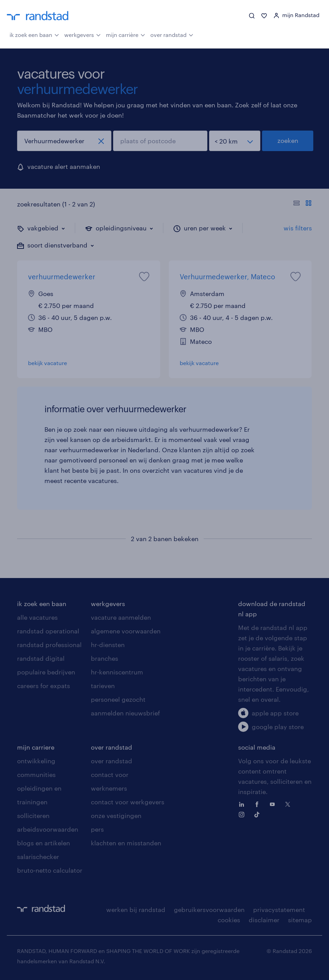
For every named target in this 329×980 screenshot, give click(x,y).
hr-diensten (108, 645)
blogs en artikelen (44, 843)
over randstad (172, 34)
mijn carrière (126, 34)
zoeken (288, 140)
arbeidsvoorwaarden (48, 829)
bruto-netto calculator (50, 870)
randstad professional (49, 645)
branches (105, 658)
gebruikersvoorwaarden (209, 910)
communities (36, 775)
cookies (229, 920)
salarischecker (38, 857)
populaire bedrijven (46, 672)
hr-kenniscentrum (117, 672)
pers (97, 829)
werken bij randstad (136, 910)
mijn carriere (36, 747)
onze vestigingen (116, 816)
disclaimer (264, 920)
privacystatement (279, 910)
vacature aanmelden (121, 617)
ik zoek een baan (34, 34)
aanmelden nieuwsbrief (125, 713)
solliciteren (33, 816)
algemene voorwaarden (126, 631)
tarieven (103, 686)
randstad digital (41, 658)
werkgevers (83, 34)
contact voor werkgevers (128, 802)
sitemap (300, 920)
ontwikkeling (36, 761)
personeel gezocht (118, 699)
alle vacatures (37, 617)
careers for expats (44, 686)
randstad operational (48, 631)
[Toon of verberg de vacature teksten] (303, 204)
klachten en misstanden (126, 843)
